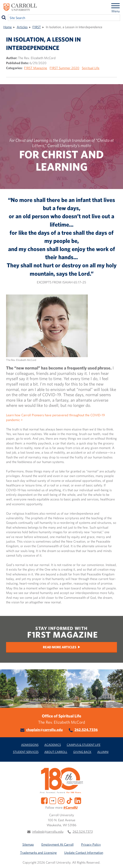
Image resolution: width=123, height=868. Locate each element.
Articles (22, 27)
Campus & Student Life (84, 745)
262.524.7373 (83, 831)
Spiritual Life (91, 68)
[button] (115, 860)
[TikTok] (69, 800)
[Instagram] (61, 800)
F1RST (37, 27)
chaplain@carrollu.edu (44, 730)
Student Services (26, 752)
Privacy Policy (91, 844)
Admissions (30, 745)
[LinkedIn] (78, 800)
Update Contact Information (84, 853)
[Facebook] (44, 800)
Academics (53, 745)
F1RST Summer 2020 (64, 68)
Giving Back (82, 752)
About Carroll (56, 752)
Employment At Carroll (58, 844)
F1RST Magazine (36, 68)
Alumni (103, 752)
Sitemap (28, 844)
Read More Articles (60, 647)
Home (8, 27)
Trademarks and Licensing (38, 853)
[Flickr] (53, 800)
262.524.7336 (86, 730)
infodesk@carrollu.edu (48, 831)
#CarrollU (70, 807)
